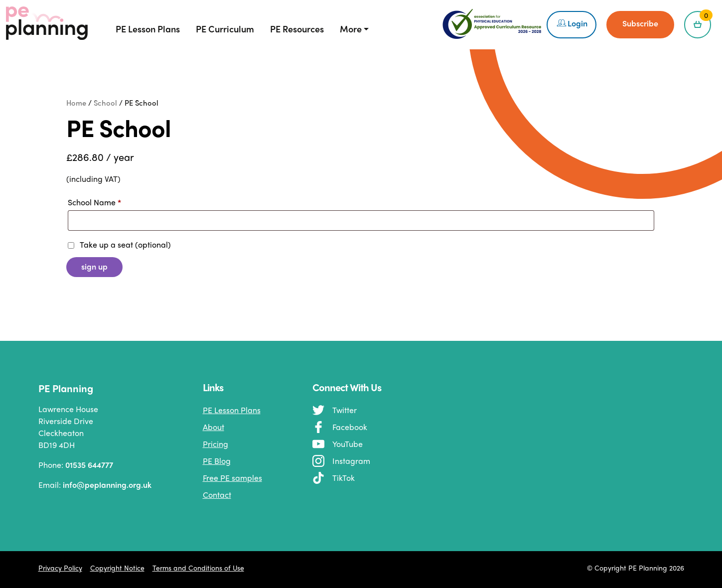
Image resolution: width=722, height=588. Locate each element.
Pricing (216, 444)
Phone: (76, 465)
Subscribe (640, 23)
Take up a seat (119, 244)
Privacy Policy (60, 568)
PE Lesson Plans (232, 410)
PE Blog (217, 461)
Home (76, 102)
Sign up (94, 266)
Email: (87, 485)
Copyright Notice (117, 568)
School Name (94, 202)
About (214, 427)
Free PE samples (232, 478)
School (105, 102)
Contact (217, 495)
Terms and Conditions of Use (198, 568)
